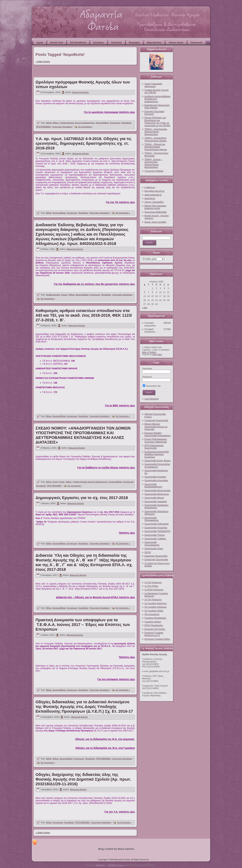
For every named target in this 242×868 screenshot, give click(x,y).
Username (147, 369)
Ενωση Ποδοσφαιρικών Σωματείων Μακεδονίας (156, 440)
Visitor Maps (157, 355)
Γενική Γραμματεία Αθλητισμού (153, 85)
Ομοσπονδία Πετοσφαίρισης (152, 519)
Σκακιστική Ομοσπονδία (156, 556)
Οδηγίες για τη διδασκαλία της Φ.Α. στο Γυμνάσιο (105, 748)
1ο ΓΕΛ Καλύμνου (153, 583)
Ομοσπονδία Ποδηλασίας (157, 524)
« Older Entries (43, 62)
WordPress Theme (116, 865)
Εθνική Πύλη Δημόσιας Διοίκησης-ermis (155, 207)
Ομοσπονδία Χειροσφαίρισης (152, 544)
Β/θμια (56, 123)
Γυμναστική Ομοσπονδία (156, 420)
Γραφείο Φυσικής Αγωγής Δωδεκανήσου (77, 123)
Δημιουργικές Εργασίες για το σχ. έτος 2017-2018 (82, 498)
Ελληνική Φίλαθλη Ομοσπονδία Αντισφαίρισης (158, 434)
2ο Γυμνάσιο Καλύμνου (156, 603)
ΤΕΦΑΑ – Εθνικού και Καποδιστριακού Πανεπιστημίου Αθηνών (156, 147)
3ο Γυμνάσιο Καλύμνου (156, 607)
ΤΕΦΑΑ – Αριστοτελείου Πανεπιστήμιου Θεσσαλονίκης (156, 132)
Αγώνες (64, 294)
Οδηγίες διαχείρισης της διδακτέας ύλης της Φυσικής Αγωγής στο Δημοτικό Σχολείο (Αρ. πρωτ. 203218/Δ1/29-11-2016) (83, 779)
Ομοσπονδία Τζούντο (155, 535)
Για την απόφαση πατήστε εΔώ (116, 679)
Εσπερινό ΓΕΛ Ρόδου (155, 629)
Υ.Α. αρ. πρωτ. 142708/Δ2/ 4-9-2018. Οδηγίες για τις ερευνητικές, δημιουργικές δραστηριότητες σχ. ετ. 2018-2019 (83, 143)
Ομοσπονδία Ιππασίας (155, 477)
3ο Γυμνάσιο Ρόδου (154, 611)
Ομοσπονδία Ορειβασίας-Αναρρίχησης (157, 506)
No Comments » (85, 127)
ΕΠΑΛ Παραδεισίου (154, 625)
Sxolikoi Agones (53, 294)
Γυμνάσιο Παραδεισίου (155, 618)
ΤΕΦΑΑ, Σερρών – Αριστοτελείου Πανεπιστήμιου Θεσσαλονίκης (153, 163)
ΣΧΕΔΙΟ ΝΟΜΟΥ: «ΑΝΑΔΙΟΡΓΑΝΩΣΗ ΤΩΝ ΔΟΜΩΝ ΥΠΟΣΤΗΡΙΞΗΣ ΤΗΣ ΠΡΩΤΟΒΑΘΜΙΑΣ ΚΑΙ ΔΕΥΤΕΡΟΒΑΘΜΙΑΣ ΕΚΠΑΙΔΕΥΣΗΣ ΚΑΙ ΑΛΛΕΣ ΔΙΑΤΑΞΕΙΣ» (83, 435)
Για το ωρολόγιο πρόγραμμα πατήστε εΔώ (109, 112)
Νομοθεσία (126, 123)
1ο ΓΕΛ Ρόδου (151, 586)
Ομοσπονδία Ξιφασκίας (156, 502)
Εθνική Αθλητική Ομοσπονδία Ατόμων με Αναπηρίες (156, 427)
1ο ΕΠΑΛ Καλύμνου (154, 590)
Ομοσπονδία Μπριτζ (154, 498)
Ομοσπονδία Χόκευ (154, 549)
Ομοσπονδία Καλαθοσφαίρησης (153, 486)
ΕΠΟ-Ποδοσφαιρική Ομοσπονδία (154, 447)
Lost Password (152, 399)
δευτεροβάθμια (102, 123)
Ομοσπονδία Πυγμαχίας (156, 528)
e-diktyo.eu (150, 187)
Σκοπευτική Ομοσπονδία (156, 560)
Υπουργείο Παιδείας (154, 171)
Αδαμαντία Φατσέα (81, 92)
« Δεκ (145, 308)
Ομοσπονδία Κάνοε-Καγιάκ (157, 491)
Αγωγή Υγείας (59, 482)
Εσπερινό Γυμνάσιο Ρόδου (157, 639)
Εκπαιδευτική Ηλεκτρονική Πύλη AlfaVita (157, 107)
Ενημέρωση (115, 123)
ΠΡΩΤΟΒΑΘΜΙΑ (43, 127)
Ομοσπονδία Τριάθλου (155, 539)
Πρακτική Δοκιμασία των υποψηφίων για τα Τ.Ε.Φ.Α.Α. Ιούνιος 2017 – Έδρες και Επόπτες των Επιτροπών (83, 625)
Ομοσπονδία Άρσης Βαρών (158, 461)
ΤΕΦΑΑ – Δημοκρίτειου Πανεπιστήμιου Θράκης (156, 139)
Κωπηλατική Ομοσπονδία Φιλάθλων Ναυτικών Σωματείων (157, 454)
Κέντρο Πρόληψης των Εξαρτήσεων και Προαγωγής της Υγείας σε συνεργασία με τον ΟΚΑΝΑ (157, 122)
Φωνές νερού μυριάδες (155, 222)
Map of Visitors (149, 352)
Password (147, 377)
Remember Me (152, 386)
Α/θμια (49, 123)
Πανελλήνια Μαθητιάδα (156, 212)
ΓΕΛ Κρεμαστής (152, 614)
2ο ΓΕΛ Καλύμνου (153, 600)
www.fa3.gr (150, 198)
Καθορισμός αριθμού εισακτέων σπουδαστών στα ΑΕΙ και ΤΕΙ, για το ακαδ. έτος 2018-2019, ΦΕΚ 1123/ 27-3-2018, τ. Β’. (84, 315)
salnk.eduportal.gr (153, 195)
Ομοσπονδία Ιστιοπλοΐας (156, 480)
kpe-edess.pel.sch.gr (154, 191)
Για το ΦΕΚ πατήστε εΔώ (120, 406)
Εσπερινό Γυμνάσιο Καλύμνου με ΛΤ (154, 634)
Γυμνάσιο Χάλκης (153, 622)
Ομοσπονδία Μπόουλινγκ (157, 494)
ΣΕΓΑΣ (148, 552)
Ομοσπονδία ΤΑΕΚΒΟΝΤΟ (157, 531)
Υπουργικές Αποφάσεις (62, 127)
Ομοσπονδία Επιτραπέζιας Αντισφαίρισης (157, 466)
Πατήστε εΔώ (127, 533)
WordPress (100, 865)
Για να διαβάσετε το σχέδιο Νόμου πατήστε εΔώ (106, 468)
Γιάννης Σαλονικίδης (154, 202)
